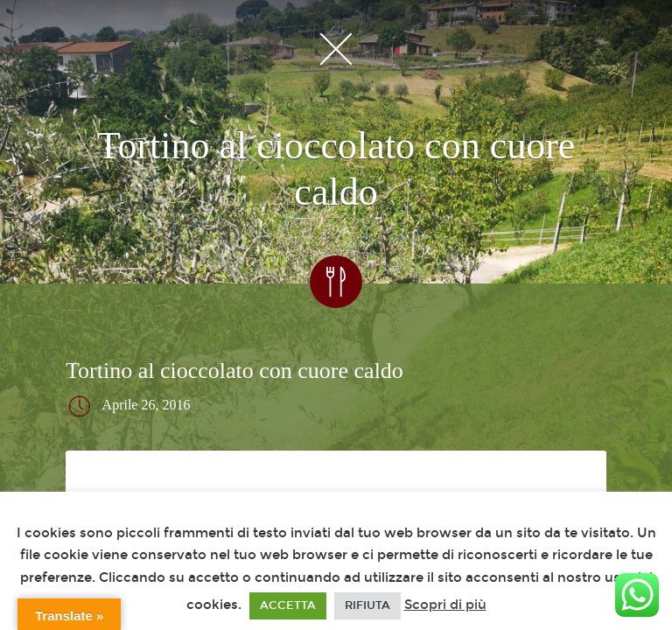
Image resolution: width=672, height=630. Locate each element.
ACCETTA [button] (288, 605)
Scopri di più (445, 605)
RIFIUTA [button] (367, 605)
